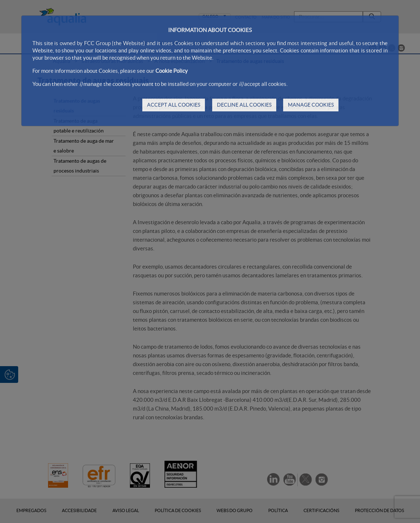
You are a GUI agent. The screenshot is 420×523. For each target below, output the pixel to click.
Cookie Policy (172, 71)
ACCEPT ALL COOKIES (174, 105)
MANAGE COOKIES (311, 105)
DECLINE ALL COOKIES (244, 105)
